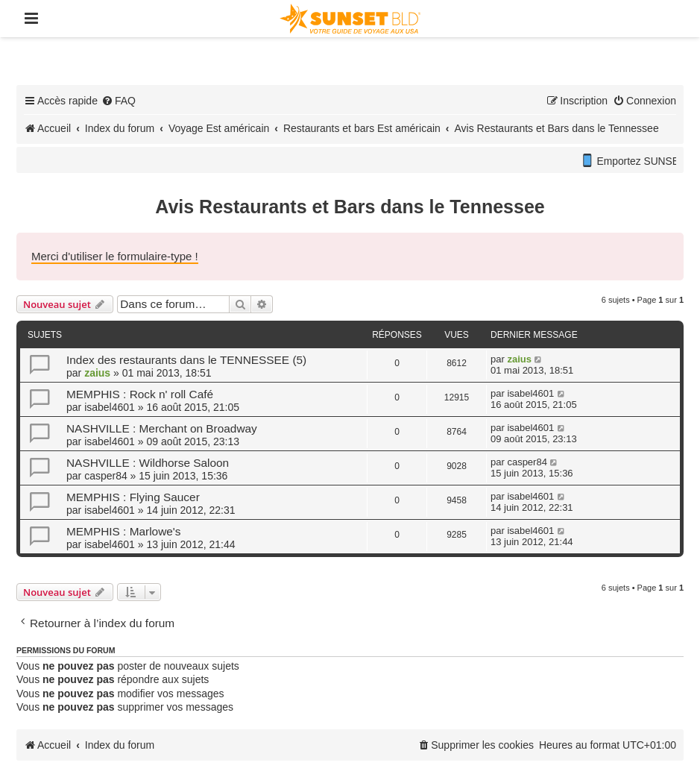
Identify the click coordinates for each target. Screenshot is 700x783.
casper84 (106, 476)
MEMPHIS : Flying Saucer (133, 497)
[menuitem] (119, 101)
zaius (97, 373)
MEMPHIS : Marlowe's (123, 531)
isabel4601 (110, 407)
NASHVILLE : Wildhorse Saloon (148, 463)
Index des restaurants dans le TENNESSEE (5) (186, 360)
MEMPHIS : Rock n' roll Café (140, 394)
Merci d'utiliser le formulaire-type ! (115, 256)
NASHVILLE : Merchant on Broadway (162, 428)
